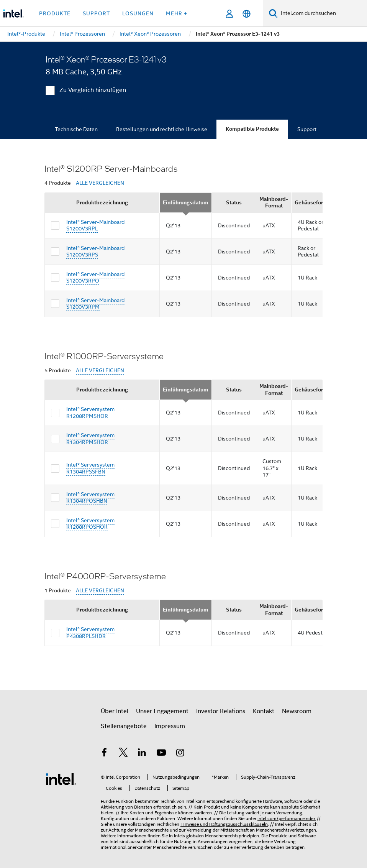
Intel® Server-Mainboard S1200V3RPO (95, 278)
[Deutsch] (247, 14)
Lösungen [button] (138, 13)
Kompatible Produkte (252, 129)
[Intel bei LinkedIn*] (142, 754)
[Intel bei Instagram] (180, 754)
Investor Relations (221, 711)
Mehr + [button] (177, 13)
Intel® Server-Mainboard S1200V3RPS (95, 252)
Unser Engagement (162, 711)
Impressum (170, 726)
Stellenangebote (124, 726)
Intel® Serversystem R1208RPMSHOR (90, 413)
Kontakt (264, 711)
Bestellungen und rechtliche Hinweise (162, 129)
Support (307, 129)
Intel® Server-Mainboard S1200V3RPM (95, 304)
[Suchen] (273, 13)
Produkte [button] (55, 13)
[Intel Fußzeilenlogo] (61, 779)
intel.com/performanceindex (287, 818)
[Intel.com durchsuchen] (322, 13)
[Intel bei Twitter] (123, 754)
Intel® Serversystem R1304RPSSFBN (90, 468)
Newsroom (297, 711)
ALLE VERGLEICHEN (100, 183)
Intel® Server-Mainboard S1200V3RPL (95, 225)
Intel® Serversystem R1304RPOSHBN (90, 498)
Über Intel (115, 711)
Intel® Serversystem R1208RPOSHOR (90, 524)
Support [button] (96, 13)
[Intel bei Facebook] (104, 754)
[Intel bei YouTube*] (161, 754)
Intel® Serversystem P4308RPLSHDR (90, 633)
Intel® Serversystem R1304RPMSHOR (90, 439)
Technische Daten (76, 129)
